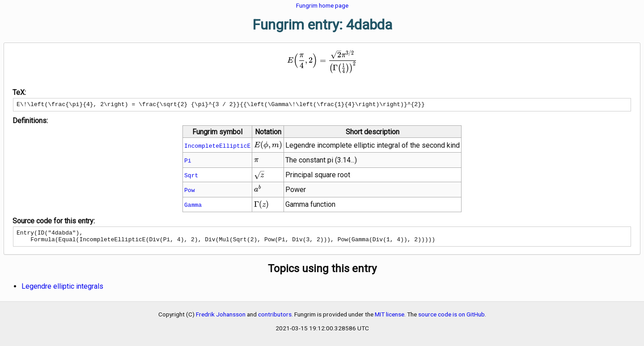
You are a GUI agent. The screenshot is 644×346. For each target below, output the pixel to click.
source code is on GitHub (451, 318)
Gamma (193, 206)
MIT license (390, 318)
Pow (189, 191)
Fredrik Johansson (221, 318)
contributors (275, 318)
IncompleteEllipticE (217, 147)
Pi (188, 162)
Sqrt (191, 176)
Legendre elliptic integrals (62, 290)
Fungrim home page (322, 5)
